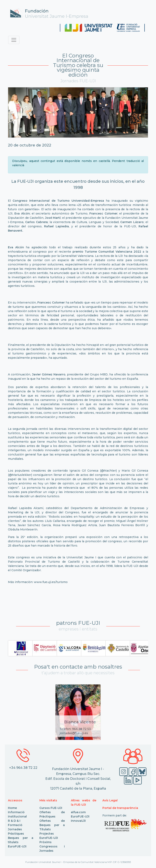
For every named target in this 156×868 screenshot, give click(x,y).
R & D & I (14, 821)
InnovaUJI (78, 821)
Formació (15, 825)
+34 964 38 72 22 (23, 768)
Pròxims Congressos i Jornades (52, 846)
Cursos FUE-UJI (51, 808)
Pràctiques (16, 834)
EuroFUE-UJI (17, 846)
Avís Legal (110, 800)
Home (12, 808)
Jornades (15, 829)
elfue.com (78, 812)
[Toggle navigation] (14, 40)
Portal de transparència (120, 808)
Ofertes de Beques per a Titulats (52, 825)
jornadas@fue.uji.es (74, 733)
